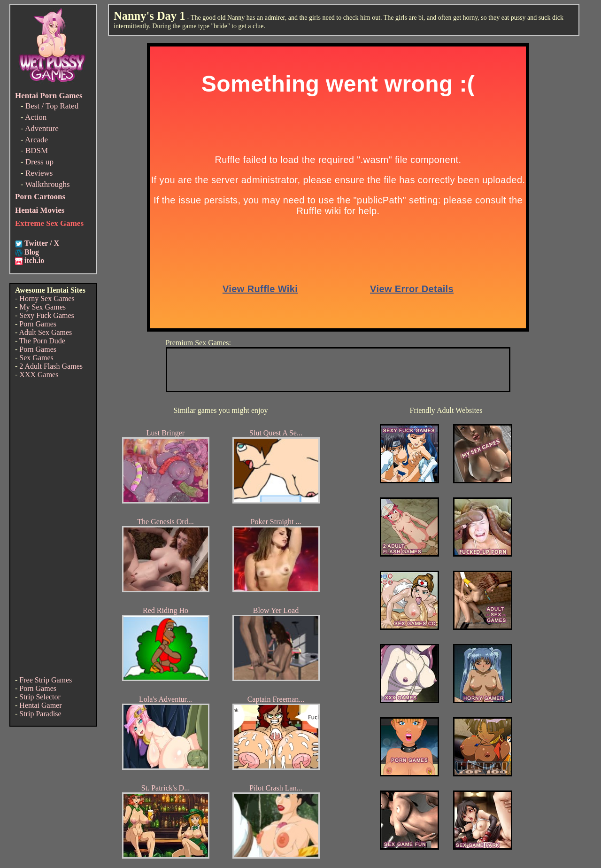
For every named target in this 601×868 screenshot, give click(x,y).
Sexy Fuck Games (46, 315)
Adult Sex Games (45, 332)
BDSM (37, 151)
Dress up (39, 162)
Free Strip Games (46, 680)
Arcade (36, 140)
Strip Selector (40, 697)
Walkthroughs (48, 184)
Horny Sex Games (47, 298)
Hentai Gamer (40, 705)
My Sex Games (42, 307)
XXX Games (39, 375)
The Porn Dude (42, 341)
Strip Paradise (40, 714)
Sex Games (36, 358)
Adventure (42, 128)
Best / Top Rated (52, 106)
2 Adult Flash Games (51, 366)
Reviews (39, 173)
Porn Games (38, 324)
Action (36, 117)
